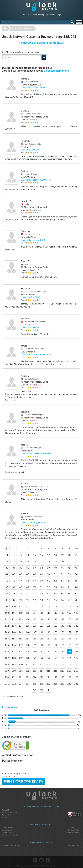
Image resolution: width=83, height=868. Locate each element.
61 (48, 581)
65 (76, 581)
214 (41, 671)
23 (14, 561)
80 (28, 594)
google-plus (48, 860)
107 (62, 606)
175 (76, 645)
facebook (35, 860)
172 (55, 645)
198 (7, 664)
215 (48, 671)
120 (76, 613)
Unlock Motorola (72, 832)
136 (35, 626)
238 (55, 684)
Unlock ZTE (74, 828)
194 (55, 658)
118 (62, 613)
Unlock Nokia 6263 (30, 297)
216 (55, 671)
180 (35, 651)
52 (62, 574)
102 (28, 606)
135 (28, 626)
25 (28, 561)
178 (21, 651)
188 (14, 658)
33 (7, 568)
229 (69, 677)
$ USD (24, 15)
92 (35, 600)
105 (48, 606)
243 (41, 690)
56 (14, 581)
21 (76, 555)
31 (69, 561)
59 (35, 581)
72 (48, 587)
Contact (51, 15)
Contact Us (6, 810)
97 (69, 600)
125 (35, 619)
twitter (41, 860)
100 (14, 606)
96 (62, 600)
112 (21, 613)
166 (14, 645)
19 (62, 555)
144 (14, 632)
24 (21, 561)
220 (7, 677)
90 (21, 600)
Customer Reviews (22, 28)
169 (35, 645)
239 (62, 684)
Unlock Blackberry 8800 (33, 87)
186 (76, 651)
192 (41, 658)
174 (69, 645)
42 (69, 568)
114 (35, 613)
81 (35, 594)
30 (62, 561)
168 (28, 645)
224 (35, 677)
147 (35, 632)
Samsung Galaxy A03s (10, 845)
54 (76, 574)
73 (55, 587)
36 (28, 568)
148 (41, 632)
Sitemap (5, 817)
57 (21, 581)
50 (48, 574)
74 (62, 587)
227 (55, 677)
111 (14, 613)
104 (41, 606)
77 (7, 594)
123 (21, 619)
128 (55, 619)
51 (55, 574)
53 (69, 574)
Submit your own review (23, 781)
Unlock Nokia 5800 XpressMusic (37, 453)
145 (21, 632)
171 (48, 645)
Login (59, 15)
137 (41, 626)
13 (21, 555)
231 (7, 684)
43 (76, 568)
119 (69, 613)
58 (28, 581)
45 (14, 574)
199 (14, 664)
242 (35, 690)
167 (21, 645)
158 (35, 639)
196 (69, 658)
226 (48, 677)
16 (41, 555)
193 (48, 658)
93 (41, 600)
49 (41, 574)
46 (21, 574)
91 (28, 600)
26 (35, 561)
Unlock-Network (42, 6)
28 (48, 561)
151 (62, 632)
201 (28, 664)
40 (55, 568)
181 (41, 651)
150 (55, 632)
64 (69, 581)
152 (69, 632)
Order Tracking (38, 15)
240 (69, 684)
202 (35, 664)
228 (62, 677)
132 (7, 626)
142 (76, 626)
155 (14, 639)
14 (28, 555)
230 (76, 677)
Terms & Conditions (9, 812)
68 (21, 587)
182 (48, 651)
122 (14, 619)
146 (28, 632)
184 (62, 651)
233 (21, 684)
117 (55, 613)
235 (35, 684)
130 (69, 619)
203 (41, 664)
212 (28, 671)
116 (48, 613)
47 (28, 574)
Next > (49, 690)
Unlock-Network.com (42, 796)
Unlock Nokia (73, 830)
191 (35, 658)
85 (62, 594)
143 (7, 632)
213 (35, 671)
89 (14, 600)
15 (35, 555)
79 (21, 594)
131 (76, 619)
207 (69, 664)
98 (76, 600)
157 (28, 639)
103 (35, 606)
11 (7, 555)
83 (48, 594)
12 (14, 555)
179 (28, 651)
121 (7, 619)
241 (76, 684)
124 (28, 619)
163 (69, 639)
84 (55, 594)
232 (14, 684)
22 (7, 561)
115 (41, 613)
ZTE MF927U (73, 845)
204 (48, 664)
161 (55, 639)
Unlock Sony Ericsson (10, 835)
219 (76, 671)
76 (76, 587)
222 (21, 677)
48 (35, 574)
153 (76, 632)
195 (62, 658)
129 (62, 619)
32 (76, 561)
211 (21, 671)
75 (69, 587)
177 (14, 651)
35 (21, 568)
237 (48, 684)
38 (41, 568)
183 (55, 651)
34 (14, 568)
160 (48, 639)
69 (28, 587)
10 (76, 548)
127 (48, 619)
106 (55, 606)
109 (76, 606)
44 (7, 574)
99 (7, 606)
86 (69, 594)
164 (76, 639)
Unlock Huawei (8, 828)
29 (55, 561)
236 (41, 684)
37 (35, 568)
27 (41, 561)
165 (7, 645)
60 (41, 581)
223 (28, 677)
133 (14, 626)
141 (69, 626)
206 (62, 664)
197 (76, 658)
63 (62, 581)
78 (14, 594)
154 (7, 639)
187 (7, 658)
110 (7, 613)
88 (7, 600)
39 (48, 568)
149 (48, 632)
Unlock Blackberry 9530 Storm (36, 180)
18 (55, 555)
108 (69, 606)
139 (55, 626)
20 (69, 555)
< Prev (7, 549)
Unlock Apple (7, 830)
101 (21, 606)
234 (28, 684)
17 (48, 555)
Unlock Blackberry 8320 (33, 240)
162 (62, 639)
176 (7, 651)
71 (41, 587)
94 (48, 600)
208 (76, 664)
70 (35, 587)
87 (76, 594)
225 (41, 677)
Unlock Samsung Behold (33, 522)
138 (48, 626)
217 (62, 671)
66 (7, 587)
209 (7, 671)
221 (14, 677)
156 (21, 639)
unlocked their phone (56, 71)
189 (21, 658)
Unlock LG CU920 (30, 150)
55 (7, 581)
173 (62, 645)
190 (28, 658)
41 (62, 568)
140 (62, 626)
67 (14, 587)
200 (21, 664)
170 (41, 645)
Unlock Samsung (8, 832)
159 (41, 639)
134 (21, 626)
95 (55, 600)
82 (41, 594)
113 (28, 613)
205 (55, 664)
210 (14, 671)
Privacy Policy (7, 815)
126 (41, 619)
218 (69, 671)
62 (55, 581)
